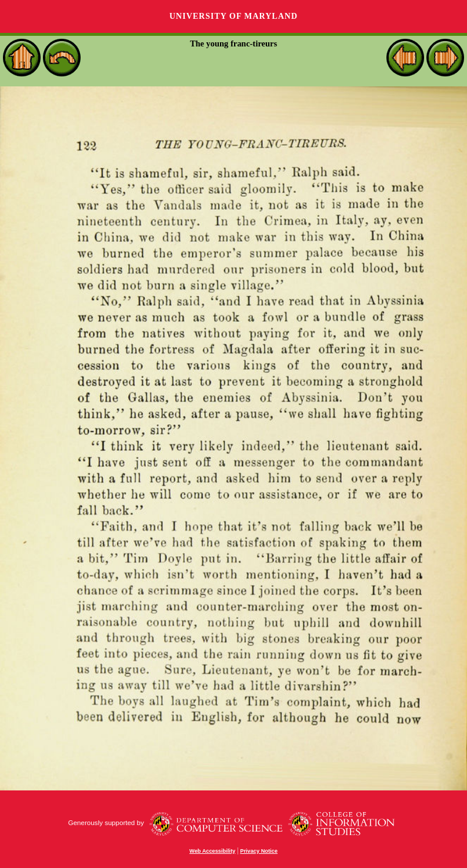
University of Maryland (233, 16)
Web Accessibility (212, 851)
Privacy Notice (259, 851)
